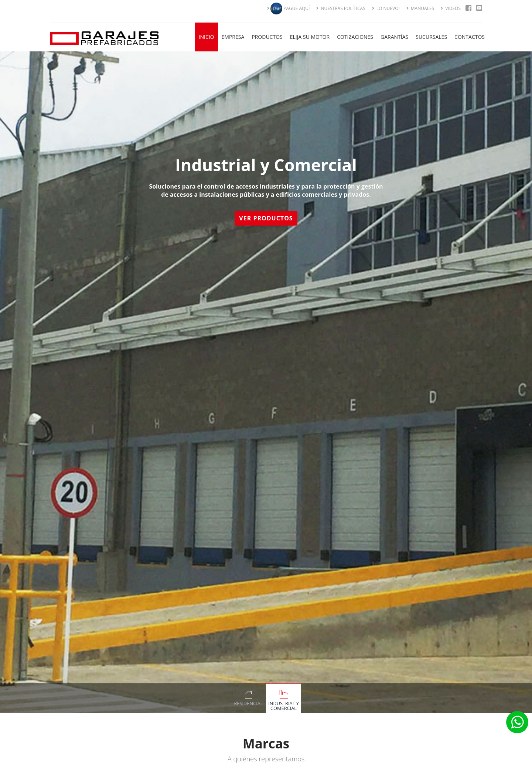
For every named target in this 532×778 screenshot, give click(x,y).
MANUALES (420, 8)
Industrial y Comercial (284, 706)
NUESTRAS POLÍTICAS (341, 8)
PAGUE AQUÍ (288, 8)
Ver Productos (267, 218)
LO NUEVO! (386, 8)
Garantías (394, 37)
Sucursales (431, 37)
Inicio (207, 37)
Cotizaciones (355, 37)
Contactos (470, 37)
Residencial (248, 703)
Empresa (233, 37)
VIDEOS (451, 8)
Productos (267, 37)
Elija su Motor (310, 37)
